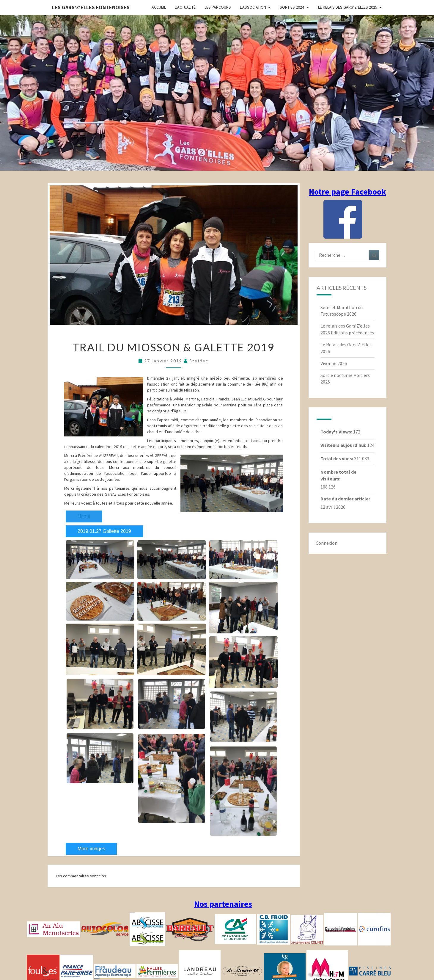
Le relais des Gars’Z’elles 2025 (348, 7)
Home (84, 516)
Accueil (159, 7)
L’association (253, 7)
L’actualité (185, 7)
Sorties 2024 (292, 7)
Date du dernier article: (346, 499)
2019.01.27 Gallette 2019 (104, 531)
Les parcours (218, 7)
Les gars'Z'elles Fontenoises (91, 7)
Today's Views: (337, 432)
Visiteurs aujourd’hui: (344, 445)
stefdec (199, 361)
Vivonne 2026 (334, 363)
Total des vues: (337, 458)
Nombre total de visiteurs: (338, 475)
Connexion (327, 543)
